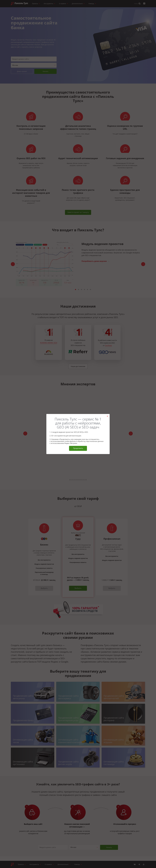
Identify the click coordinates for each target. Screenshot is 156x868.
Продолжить (78, 448)
